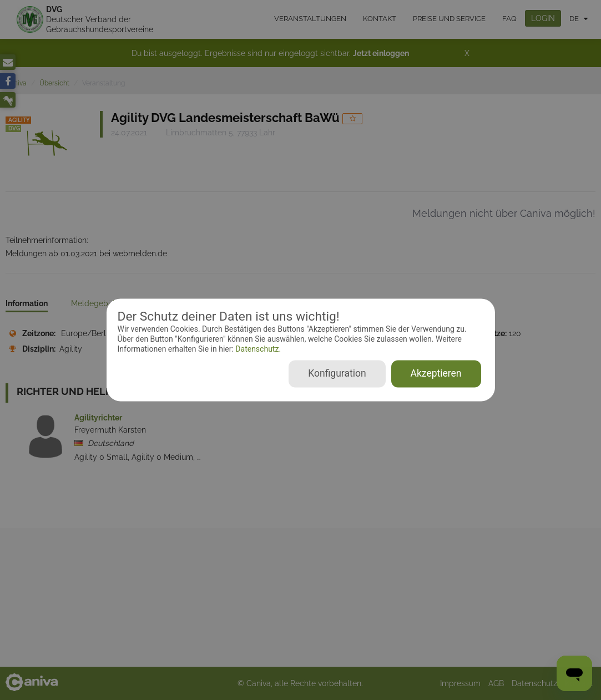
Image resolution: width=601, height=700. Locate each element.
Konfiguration (337, 374)
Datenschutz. (257, 349)
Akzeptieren (436, 374)
